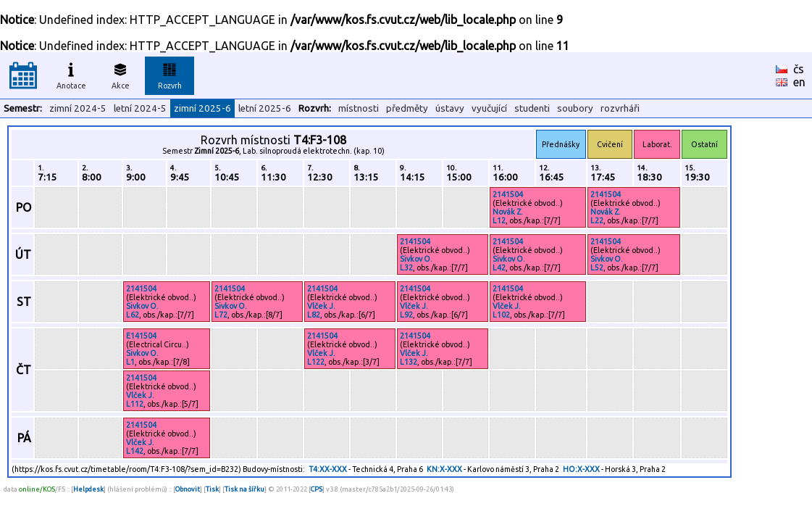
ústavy (450, 108)
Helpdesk (88, 489)
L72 (221, 315)
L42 (499, 268)
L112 (135, 404)
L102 (501, 315)
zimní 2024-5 (78, 108)
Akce (120, 74)
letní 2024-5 (140, 108)
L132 (409, 362)
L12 (499, 220)
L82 (314, 315)
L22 (597, 220)
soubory (575, 108)
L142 (135, 451)
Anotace (71, 74)
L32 (406, 268)
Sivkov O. (416, 259)
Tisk (212, 489)
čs (799, 69)
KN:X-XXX (444, 469)
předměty (407, 108)
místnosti (359, 108)
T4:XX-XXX (328, 469)
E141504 (141, 336)
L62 (133, 315)
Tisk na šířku (244, 489)
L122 (316, 362)
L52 (597, 268)
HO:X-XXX (581, 469)
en (799, 82)
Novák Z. (508, 212)
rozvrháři (620, 108)
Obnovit (188, 489)
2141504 (508, 194)
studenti (532, 108)
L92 (406, 315)
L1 (130, 362)
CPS (317, 489)
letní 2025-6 (265, 108)
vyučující (489, 108)
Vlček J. (321, 306)
